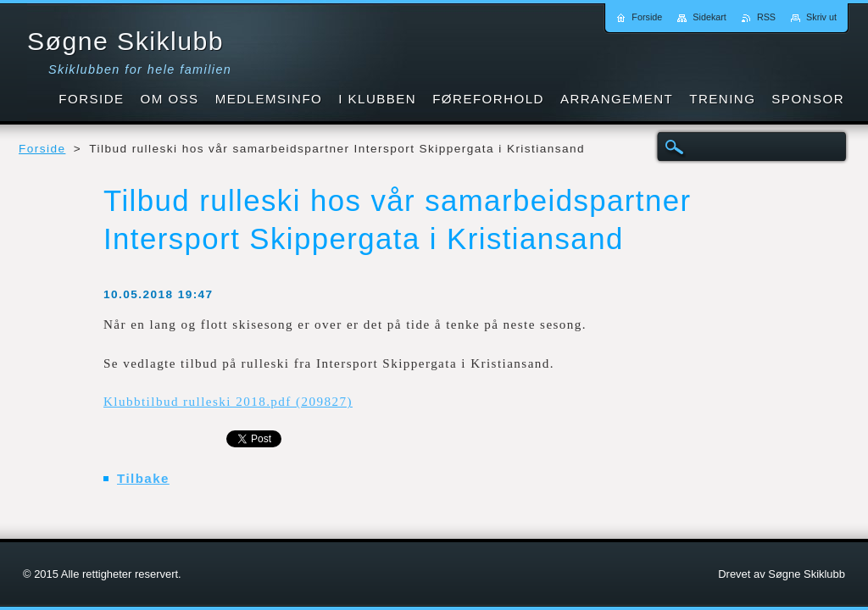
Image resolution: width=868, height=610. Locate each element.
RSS (766, 17)
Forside (42, 149)
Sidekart (709, 17)
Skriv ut (821, 17)
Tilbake (143, 478)
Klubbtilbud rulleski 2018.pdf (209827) (228, 402)
